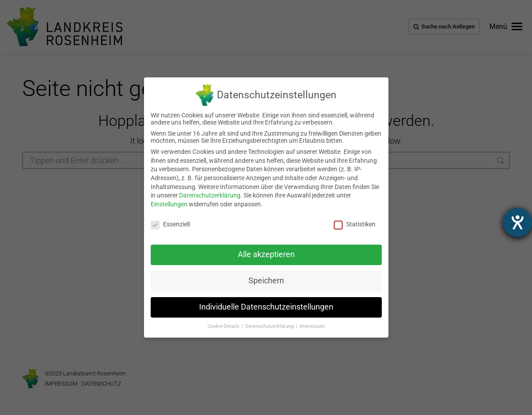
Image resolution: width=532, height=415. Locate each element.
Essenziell (170, 224)
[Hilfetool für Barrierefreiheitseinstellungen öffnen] (517, 222)
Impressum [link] (312, 326)
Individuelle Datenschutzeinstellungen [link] (266, 307)
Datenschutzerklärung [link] (210, 195)
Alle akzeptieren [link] (266, 254)
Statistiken (355, 224)
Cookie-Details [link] (224, 326)
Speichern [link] (266, 281)
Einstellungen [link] (169, 204)
